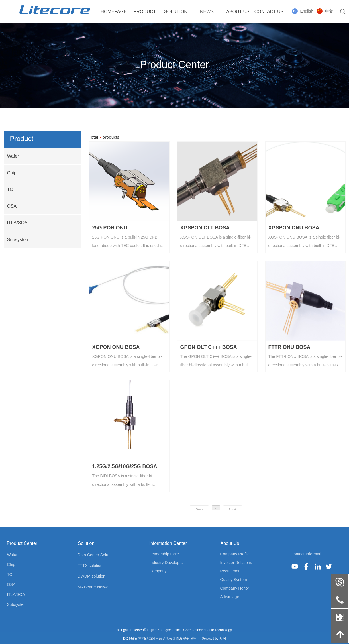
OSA (42, 206)
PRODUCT (145, 12)
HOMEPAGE (114, 12)
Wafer (13, 156)
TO (10, 189)
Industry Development (169, 563)
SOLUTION (176, 12)
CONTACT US (269, 12)
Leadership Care (164, 554)
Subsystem (18, 240)
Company (158, 571)
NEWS (207, 12)
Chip (12, 173)
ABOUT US (238, 12)
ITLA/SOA (17, 223)
